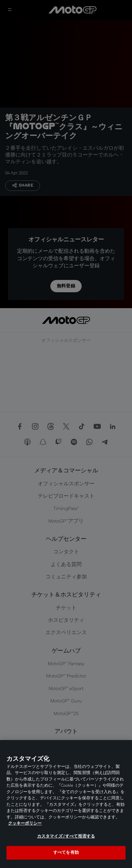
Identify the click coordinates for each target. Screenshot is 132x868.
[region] (66, 804)
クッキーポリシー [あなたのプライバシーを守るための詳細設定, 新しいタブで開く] (25, 823)
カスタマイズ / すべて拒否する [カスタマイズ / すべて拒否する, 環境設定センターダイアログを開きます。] (66, 836)
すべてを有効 (66, 853)
